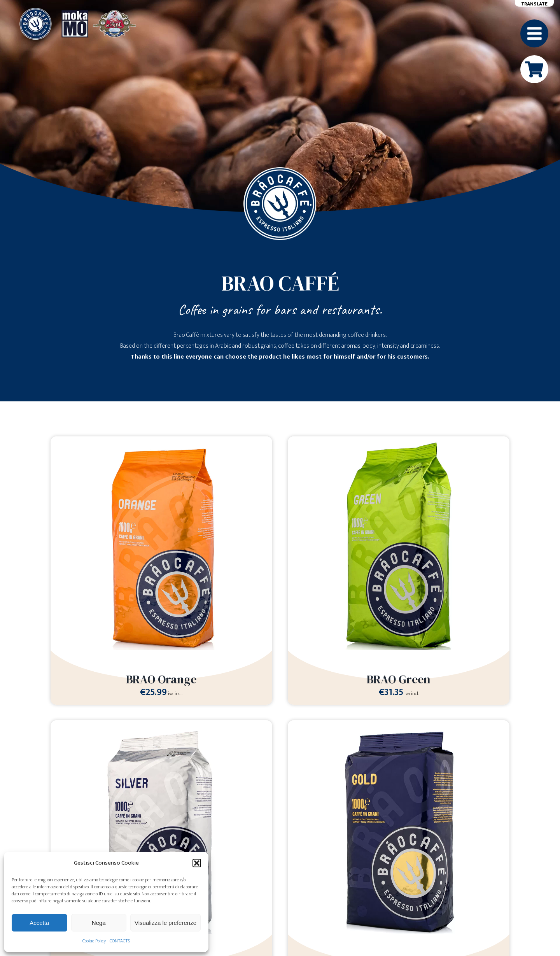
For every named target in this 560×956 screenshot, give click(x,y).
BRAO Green (399, 679)
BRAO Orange (161, 679)
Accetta (39, 923)
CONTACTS (120, 941)
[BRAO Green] (399, 442)
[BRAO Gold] (399, 726)
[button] (197, 863)
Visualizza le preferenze (165, 923)
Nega (99, 923)
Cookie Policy (94, 941)
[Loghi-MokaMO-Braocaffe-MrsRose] (78, 11)
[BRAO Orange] (161, 442)
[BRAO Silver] (161, 726)
